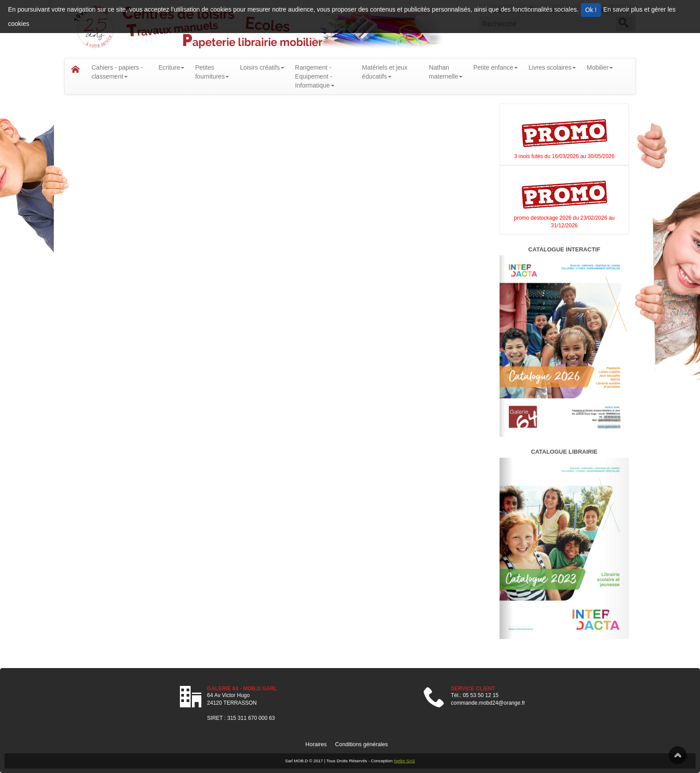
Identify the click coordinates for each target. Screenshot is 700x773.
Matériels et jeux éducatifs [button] (385, 72)
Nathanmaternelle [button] (446, 72)
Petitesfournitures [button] (212, 72)
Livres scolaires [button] (552, 67)
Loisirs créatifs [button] (262, 67)
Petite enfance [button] (496, 67)
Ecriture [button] (171, 67)
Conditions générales (362, 744)
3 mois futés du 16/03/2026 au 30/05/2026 (565, 156)
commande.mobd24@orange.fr (488, 703)
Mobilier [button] (600, 67)
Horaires (316, 744)
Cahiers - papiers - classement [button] (117, 72)
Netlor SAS (404, 761)
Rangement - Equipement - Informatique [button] (315, 76)
